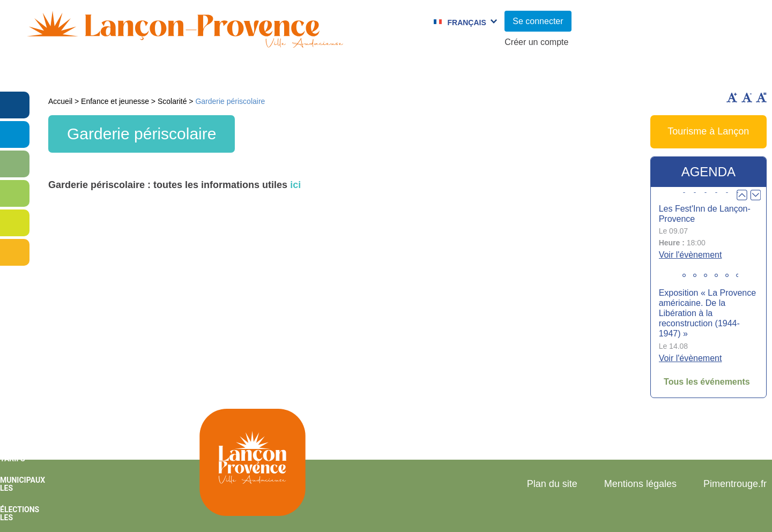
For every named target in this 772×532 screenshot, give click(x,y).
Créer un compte (536, 42)
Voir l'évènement (691, 255)
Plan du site (552, 484)
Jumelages (447, 72)
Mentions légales (640, 484)
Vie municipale (101, 72)
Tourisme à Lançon (708, 131)
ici (295, 185)
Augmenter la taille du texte (732, 98)
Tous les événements (707, 382)
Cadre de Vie (604, 72)
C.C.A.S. (522, 72)
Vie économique (710, 72)
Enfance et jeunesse (223, 72)
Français (466, 23)
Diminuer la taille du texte (747, 98)
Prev (742, 195)
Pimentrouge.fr (735, 484)
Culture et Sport (350, 72)
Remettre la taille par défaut (761, 98)
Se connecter (538, 21)
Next (755, 195)
